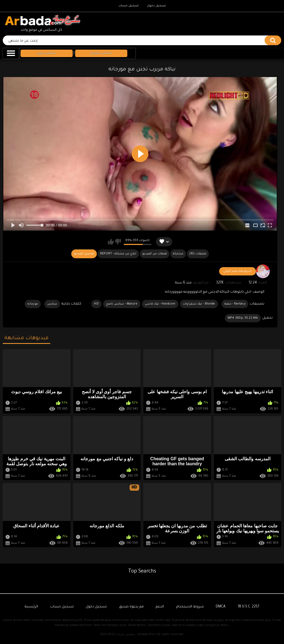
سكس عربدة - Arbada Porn (136, 635)
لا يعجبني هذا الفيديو (118, 242)
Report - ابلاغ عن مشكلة (118, 254)
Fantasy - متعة (235, 304)
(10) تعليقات (198, 254)
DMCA (221, 607)
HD (96, 304)
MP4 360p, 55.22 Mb (243, 318)
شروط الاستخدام (190, 607)
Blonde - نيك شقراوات (199, 304)
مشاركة (178, 254)
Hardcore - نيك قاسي (160, 304)
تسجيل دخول (156, 6)
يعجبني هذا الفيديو (111, 242)
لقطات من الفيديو (155, 254)
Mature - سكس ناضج (122, 304)
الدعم (160, 607)
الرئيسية (31, 607)
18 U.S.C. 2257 (248, 607)
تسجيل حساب (129, 6)
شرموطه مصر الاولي (238, 271)
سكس (52, 304)
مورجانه (33, 304)
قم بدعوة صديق (131, 607)
